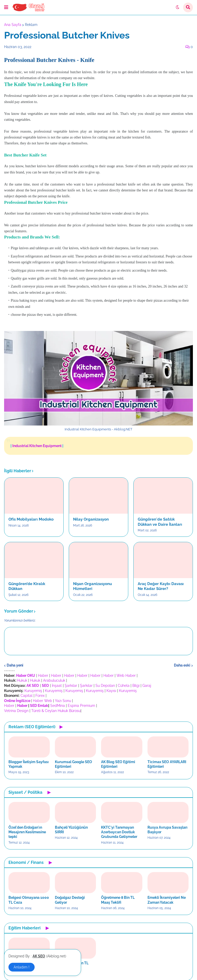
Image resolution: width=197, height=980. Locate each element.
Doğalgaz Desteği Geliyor (70, 900)
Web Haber (126, 676)
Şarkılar (71, 686)
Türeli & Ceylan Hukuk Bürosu (56, 711)
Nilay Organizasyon (91, 519)
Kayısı (111, 691)
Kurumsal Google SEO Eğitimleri (73, 764)
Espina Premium (81, 706)
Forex (40, 696)
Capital (27, 696)
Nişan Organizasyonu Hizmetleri (92, 586)
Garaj (147, 686)
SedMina (58, 706)
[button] (6, 7)
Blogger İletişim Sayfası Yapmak (29, 764)
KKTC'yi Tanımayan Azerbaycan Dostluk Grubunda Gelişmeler (119, 832)
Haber (43, 676)
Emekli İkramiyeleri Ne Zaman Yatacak (167, 900)
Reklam (31, 25)
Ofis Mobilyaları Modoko (31, 519)
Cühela (124, 686)
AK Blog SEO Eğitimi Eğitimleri (118, 764)
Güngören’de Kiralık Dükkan (27, 586)
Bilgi (136, 686)
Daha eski (182, 665)
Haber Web (42, 701)
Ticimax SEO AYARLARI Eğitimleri (167, 764)
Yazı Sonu (63, 701)
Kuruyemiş (33, 691)
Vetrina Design (16, 711)
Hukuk (22, 680)
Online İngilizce (17, 701)
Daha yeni (15, 665)
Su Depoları (105, 686)
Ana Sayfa (13, 25)
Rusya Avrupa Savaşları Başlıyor (168, 830)
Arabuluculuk (54, 680)
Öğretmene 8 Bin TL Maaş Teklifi (118, 900)
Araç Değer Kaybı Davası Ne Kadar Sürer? (161, 586)
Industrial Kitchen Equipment (37, 446)
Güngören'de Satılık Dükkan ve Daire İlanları (160, 522)
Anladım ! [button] (22, 967)
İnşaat (57, 686)
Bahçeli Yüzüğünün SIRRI (71, 830)
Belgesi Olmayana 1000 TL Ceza (29, 900)
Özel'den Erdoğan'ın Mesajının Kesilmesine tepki (27, 832)
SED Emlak (39, 706)
